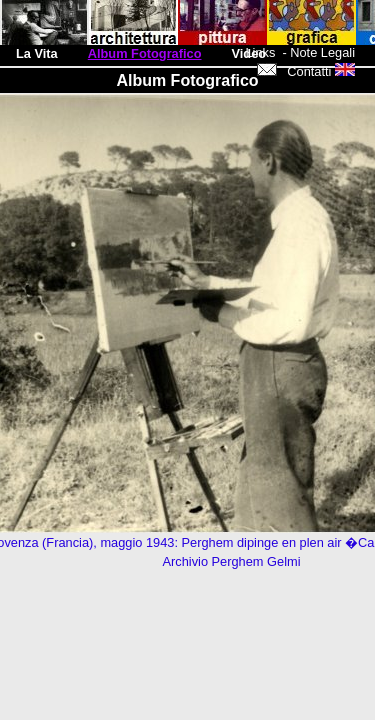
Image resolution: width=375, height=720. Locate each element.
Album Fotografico (145, 53)
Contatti (294, 71)
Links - (267, 52)
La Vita (37, 53)
